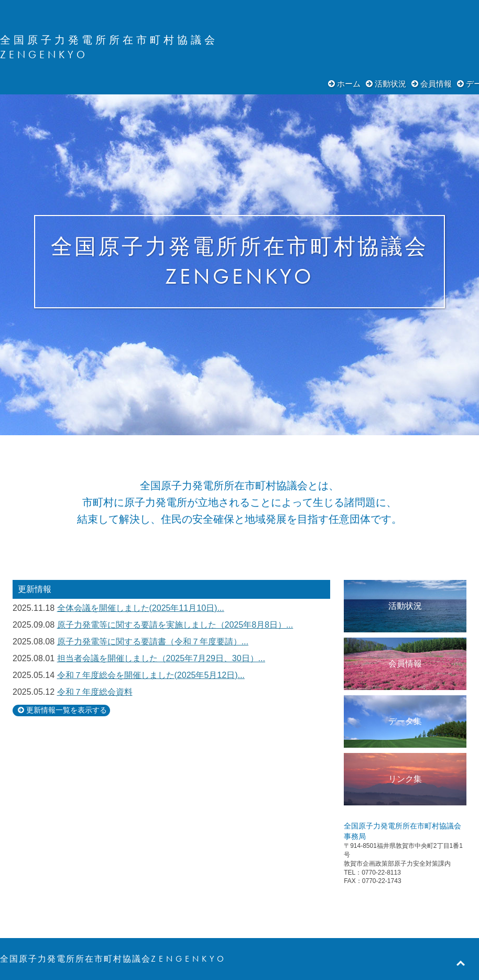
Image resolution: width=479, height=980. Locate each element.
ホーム (349, 84)
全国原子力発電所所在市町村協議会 (109, 40)
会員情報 (436, 84)
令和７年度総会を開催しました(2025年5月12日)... (151, 675)
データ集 (405, 721)
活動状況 (390, 84)
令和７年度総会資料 (95, 692)
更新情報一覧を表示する (67, 710)
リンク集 (405, 779)
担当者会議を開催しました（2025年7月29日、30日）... (161, 658)
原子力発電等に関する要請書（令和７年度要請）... (153, 642)
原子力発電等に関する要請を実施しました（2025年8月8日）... (175, 625)
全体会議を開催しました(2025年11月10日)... (141, 608)
